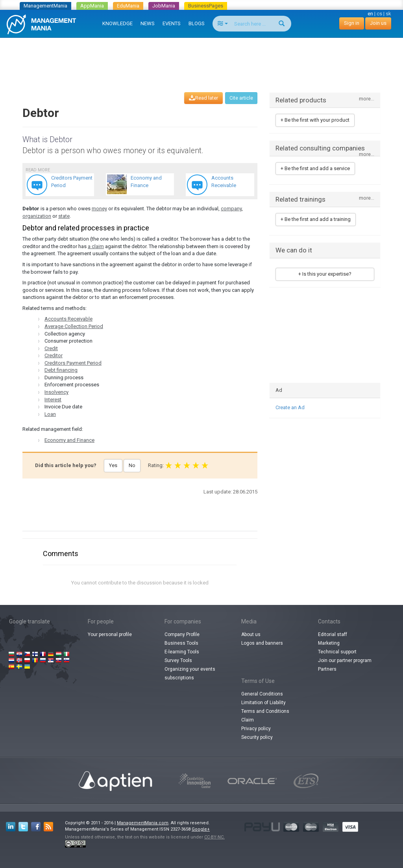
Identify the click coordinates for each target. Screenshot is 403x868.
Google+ (201, 829)
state (64, 216)
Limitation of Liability (263, 703)
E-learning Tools (182, 652)
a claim (96, 246)
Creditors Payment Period (73, 363)
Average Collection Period (74, 326)
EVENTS (172, 23)
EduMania (128, 6)
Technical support (337, 652)
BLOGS (197, 23)
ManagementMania (45, 6)
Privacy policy (256, 729)
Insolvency (56, 392)
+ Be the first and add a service (315, 168)
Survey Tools (178, 660)
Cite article (241, 98)
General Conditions (262, 694)
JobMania (164, 6)
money (99, 209)
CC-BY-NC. (214, 837)
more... (367, 99)
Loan (50, 414)
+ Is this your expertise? (325, 274)
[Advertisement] (201, 57)
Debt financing (61, 370)
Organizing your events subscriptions (190, 673)
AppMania (92, 6)
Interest (53, 400)
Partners (327, 669)
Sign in (352, 23)
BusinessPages (206, 6)
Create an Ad (290, 407)
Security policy (257, 737)
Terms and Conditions (265, 711)
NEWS (148, 23)
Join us (378, 23)
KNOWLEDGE (117, 23)
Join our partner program (345, 660)
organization (37, 216)
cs (379, 14)
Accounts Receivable (68, 319)
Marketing (329, 643)
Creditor (54, 355)
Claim (248, 720)
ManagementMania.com (143, 823)
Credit (51, 348)
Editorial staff (333, 634)
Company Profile (182, 634)
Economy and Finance (69, 440)
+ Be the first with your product (315, 120)
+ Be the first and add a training (316, 219)
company (231, 209)
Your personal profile (110, 634)
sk (388, 14)
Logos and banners (262, 643)
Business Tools (181, 643)
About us (251, 634)
